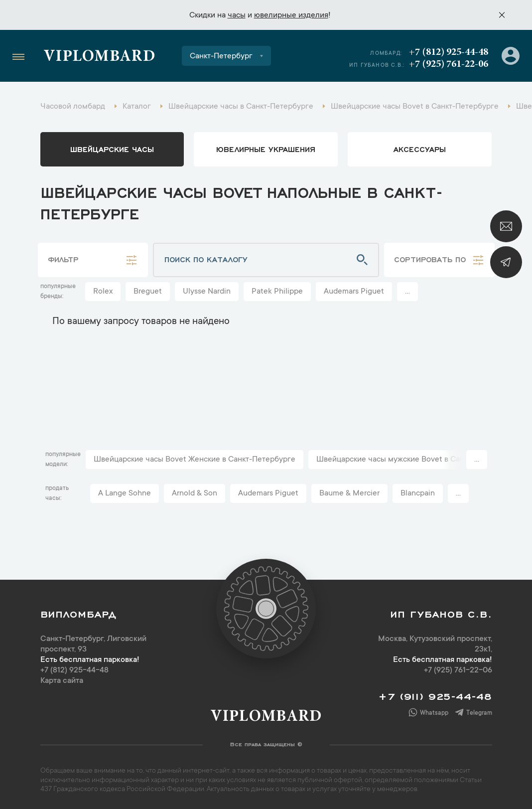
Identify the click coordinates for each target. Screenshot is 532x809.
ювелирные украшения (266, 149)
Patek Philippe (277, 292)
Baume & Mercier (349, 493)
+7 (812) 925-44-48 (449, 52)
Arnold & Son (195, 493)
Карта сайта (62, 681)
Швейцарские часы (112, 149)
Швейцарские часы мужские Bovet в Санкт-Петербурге (417, 460)
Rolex (103, 292)
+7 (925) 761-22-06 (449, 64)
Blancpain (418, 493)
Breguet (148, 292)
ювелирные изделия (291, 15)
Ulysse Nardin (207, 292)
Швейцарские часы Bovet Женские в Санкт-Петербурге (195, 460)
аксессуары (420, 149)
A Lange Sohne (125, 493)
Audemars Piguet (354, 292)
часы (237, 15)
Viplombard (99, 57)
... (407, 292)
